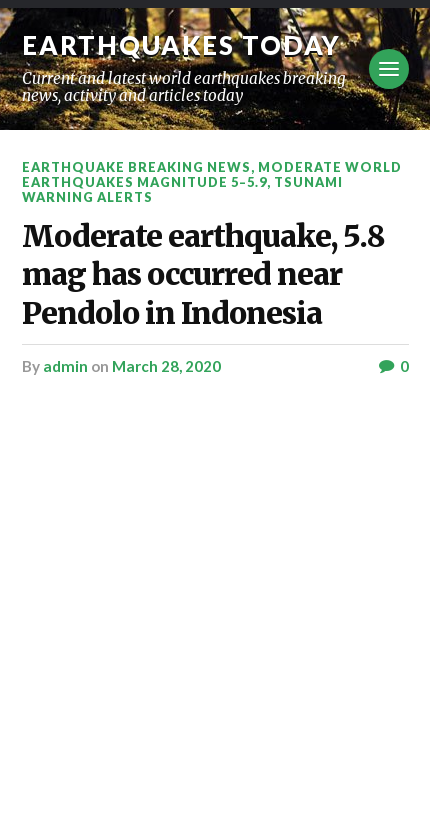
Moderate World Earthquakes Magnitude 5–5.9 (212, 174)
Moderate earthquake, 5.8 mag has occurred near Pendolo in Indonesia (203, 275)
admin (65, 366)
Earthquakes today (181, 45)
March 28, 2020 (166, 366)
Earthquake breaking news (136, 167)
